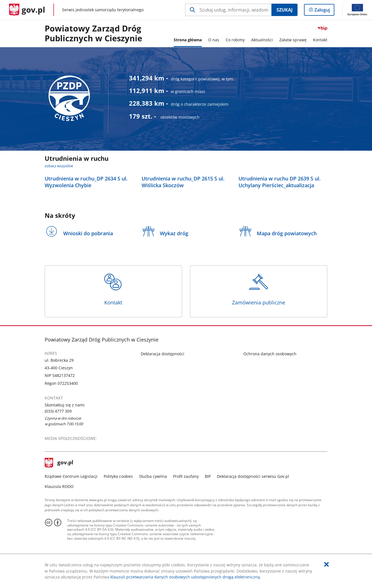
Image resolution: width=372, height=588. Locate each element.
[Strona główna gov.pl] (27, 10)
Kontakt (113, 289)
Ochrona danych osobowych (270, 354)
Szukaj (284, 10)
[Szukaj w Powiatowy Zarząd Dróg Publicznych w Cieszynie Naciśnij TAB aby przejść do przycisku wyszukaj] (228, 10)
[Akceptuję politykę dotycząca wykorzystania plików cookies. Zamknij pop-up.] (326, 565)
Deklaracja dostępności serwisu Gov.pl (253, 476)
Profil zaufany (186, 476)
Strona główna (188, 40)
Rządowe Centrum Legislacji (71, 476)
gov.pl (59, 463)
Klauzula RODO (59, 486)
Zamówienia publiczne (259, 289)
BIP (208, 476)
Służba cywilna (153, 476)
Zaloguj (324, 11)
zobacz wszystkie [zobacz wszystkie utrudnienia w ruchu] (59, 166)
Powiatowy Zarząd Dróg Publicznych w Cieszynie (93, 34)
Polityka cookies (118, 476)
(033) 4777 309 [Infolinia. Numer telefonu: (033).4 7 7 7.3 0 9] (58, 411)
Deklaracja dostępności (163, 354)
